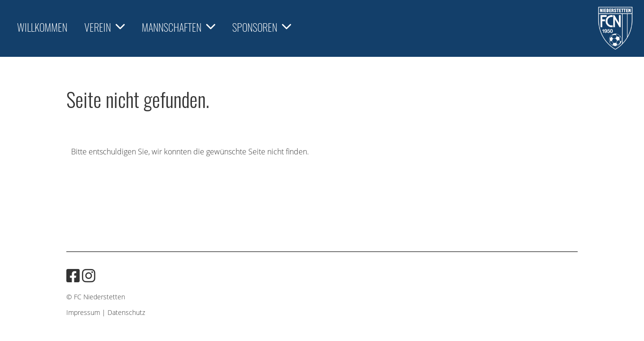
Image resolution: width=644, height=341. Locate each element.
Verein (104, 27)
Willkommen (42, 27)
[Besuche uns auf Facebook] (73, 275)
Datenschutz (126, 312)
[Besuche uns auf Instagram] (89, 275)
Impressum (83, 312)
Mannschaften (178, 27)
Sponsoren (262, 27)
